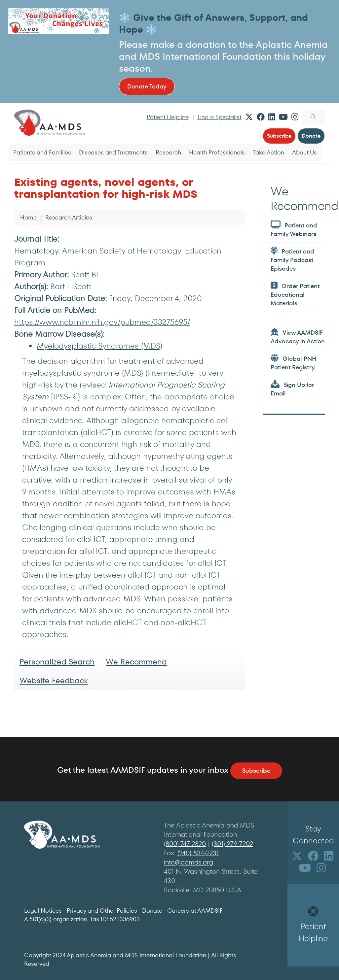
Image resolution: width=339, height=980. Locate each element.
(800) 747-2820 (185, 844)
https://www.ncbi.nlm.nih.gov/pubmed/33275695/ (102, 322)
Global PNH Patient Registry (293, 363)
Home (28, 217)
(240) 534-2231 (198, 853)
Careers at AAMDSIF (195, 911)
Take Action (268, 152)
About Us (304, 152)
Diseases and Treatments (113, 152)
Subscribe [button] (279, 136)
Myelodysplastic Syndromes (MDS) (99, 346)
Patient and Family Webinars (294, 229)
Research (168, 152)
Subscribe (256, 771)
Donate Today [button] (147, 86)
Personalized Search (57, 662)
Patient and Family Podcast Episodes (292, 260)
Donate (152, 911)
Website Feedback (54, 680)
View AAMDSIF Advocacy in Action (298, 337)
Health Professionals (217, 152)
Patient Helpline (168, 117)
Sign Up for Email (292, 389)
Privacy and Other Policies (102, 911)
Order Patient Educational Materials (295, 294)
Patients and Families (42, 152)
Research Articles (69, 217)
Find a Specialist (220, 117)
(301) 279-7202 (232, 844)
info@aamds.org (188, 862)
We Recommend (136, 662)
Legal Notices (43, 911)
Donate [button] (311, 136)
